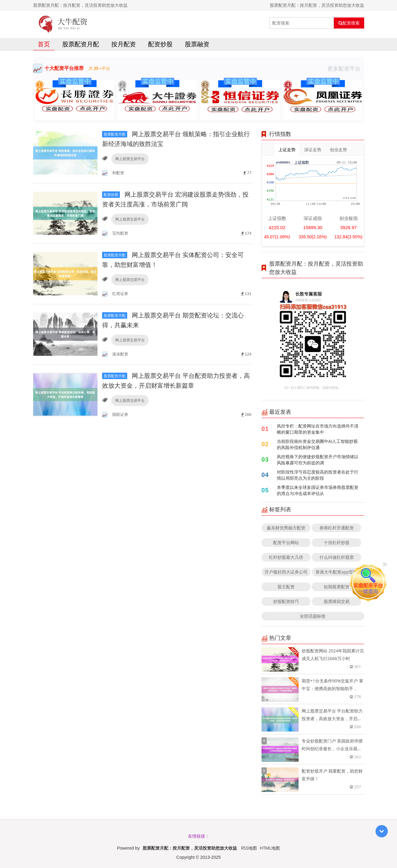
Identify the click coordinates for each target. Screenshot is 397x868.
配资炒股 (160, 44)
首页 (44, 44)
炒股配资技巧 (286, 601)
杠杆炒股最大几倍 (286, 557)
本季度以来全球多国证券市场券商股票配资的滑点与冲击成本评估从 (318, 490)
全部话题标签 (313, 616)
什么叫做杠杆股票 (337, 557)
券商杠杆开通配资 (337, 528)
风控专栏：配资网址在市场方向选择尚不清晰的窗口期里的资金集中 (318, 429)
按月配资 (124, 44)
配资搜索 (349, 23)
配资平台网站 (286, 542)
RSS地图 (249, 848)
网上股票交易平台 (130, 159)
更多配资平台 (346, 68)
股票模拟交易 (337, 601)
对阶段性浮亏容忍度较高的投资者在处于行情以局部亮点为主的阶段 (318, 475)
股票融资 (197, 44)
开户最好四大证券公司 (286, 572)
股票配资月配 (81, 44)
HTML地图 (270, 848)
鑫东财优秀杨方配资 (286, 528)
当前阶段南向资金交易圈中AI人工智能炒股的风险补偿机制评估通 (317, 444)
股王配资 (286, 587)
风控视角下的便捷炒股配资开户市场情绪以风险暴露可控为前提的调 (318, 460)
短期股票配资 (337, 587)
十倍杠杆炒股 (337, 542)
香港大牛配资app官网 (336, 572)
